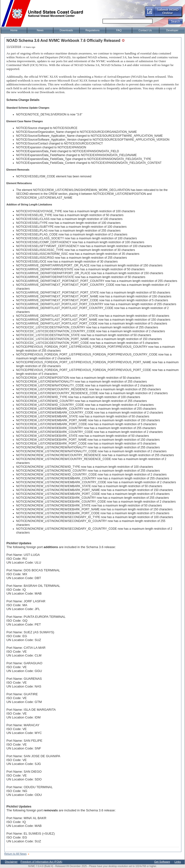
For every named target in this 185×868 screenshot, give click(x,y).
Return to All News (16, 854)
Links (178, 862)
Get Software (162, 862)
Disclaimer (11, 862)
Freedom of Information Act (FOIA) (41, 862)
